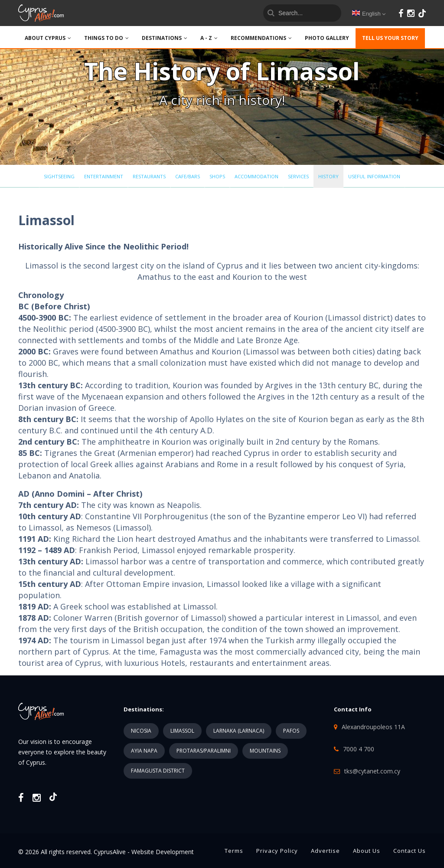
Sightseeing (59, 176)
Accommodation (256, 176)
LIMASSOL (182, 731)
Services (298, 176)
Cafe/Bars (188, 176)
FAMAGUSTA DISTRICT (158, 771)
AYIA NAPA (144, 751)
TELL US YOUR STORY (390, 38)
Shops (217, 176)
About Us (367, 851)
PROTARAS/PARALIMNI (204, 751)
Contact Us (410, 851)
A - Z (209, 38)
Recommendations (261, 38)
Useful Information (374, 176)
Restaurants (149, 176)
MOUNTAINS (265, 751)
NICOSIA (141, 731)
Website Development (163, 852)
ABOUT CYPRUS (48, 38)
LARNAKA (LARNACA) (239, 731)
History (328, 176)
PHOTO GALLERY (327, 38)
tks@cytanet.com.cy (372, 771)
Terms (234, 851)
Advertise (325, 851)
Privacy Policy (277, 851)
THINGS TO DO (106, 38)
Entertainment (104, 176)
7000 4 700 (359, 749)
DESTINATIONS (165, 38)
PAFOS (291, 731)
